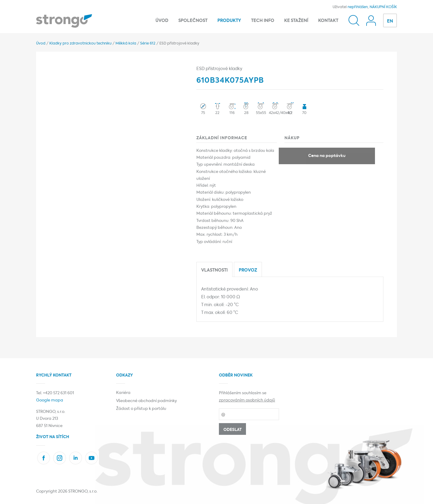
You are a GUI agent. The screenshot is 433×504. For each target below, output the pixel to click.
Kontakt (328, 21)
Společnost (193, 21)
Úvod (162, 21)
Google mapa (50, 400)
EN (390, 21)
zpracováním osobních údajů (247, 400)
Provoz (248, 270)
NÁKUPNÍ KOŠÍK (383, 7)
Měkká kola (126, 44)
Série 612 (148, 44)
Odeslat (233, 430)
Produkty (229, 21)
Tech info (263, 21)
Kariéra (123, 393)
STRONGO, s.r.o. (83, 492)
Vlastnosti (214, 270)
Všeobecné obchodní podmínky (146, 401)
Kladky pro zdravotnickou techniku (80, 44)
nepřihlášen (358, 7)
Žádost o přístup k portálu (141, 409)
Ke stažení (296, 21)
